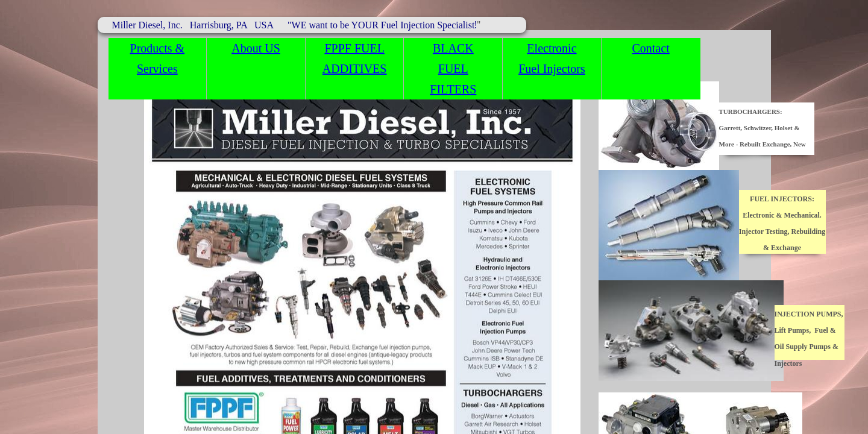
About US (256, 48)
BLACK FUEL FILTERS (453, 69)
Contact (651, 48)
